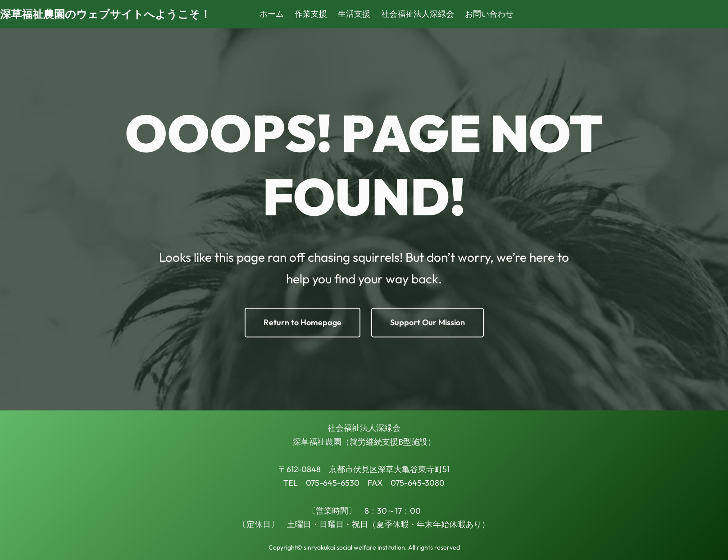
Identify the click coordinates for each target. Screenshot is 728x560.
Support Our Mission (428, 322)
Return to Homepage (303, 322)
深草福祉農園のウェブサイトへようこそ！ (105, 14)
